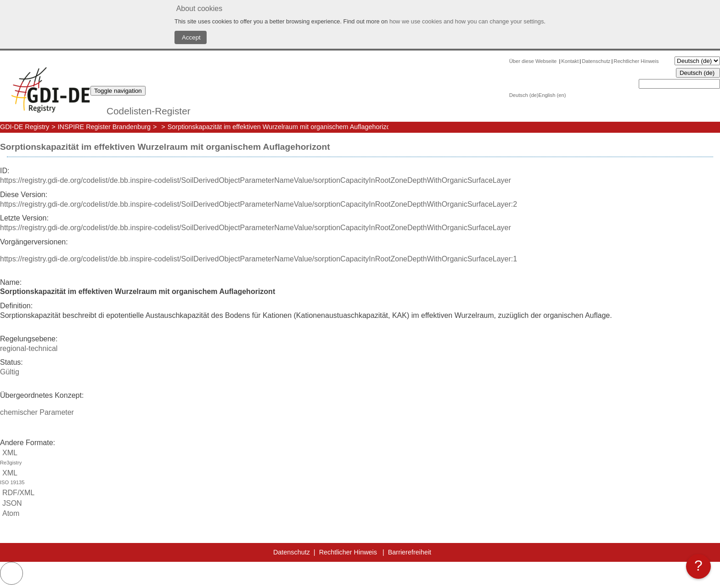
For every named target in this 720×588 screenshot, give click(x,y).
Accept (191, 37)
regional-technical (29, 348)
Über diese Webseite (534, 61)
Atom (10, 513)
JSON (11, 503)
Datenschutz (596, 61)
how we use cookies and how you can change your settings (467, 21)
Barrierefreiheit (410, 552)
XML (360, 458)
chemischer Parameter (37, 412)
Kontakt (570, 61)
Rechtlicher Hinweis (636, 61)
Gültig (10, 372)
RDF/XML (17, 493)
